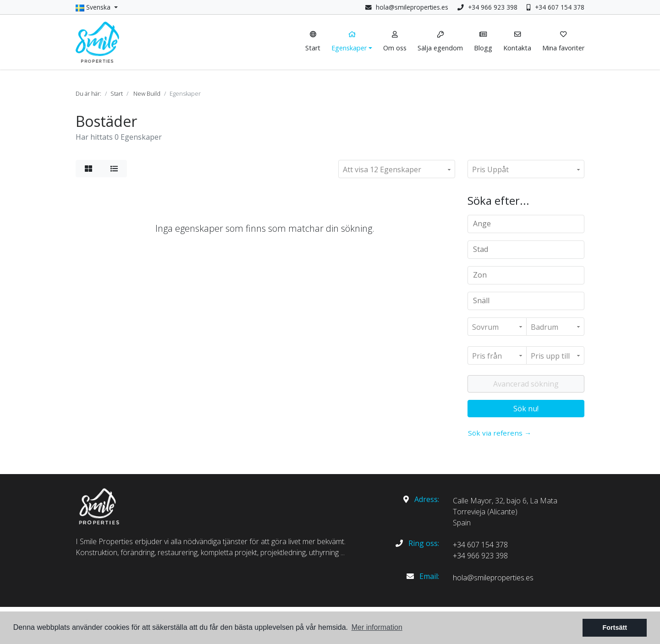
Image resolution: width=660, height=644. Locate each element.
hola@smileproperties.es (412, 7)
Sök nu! (526, 409)
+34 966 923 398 (487, 7)
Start (117, 93)
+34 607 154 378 (555, 7)
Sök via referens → (500, 433)
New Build (147, 93)
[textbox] (529, 224)
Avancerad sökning (526, 384)
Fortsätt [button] (615, 628)
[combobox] (526, 224)
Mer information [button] (377, 627)
